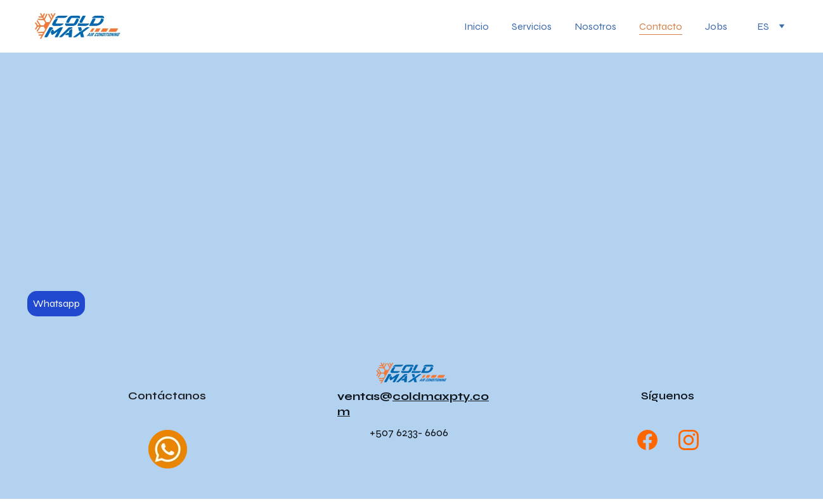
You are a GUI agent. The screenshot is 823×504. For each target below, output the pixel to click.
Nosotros (595, 26)
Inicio (476, 26)
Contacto (661, 26)
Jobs (716, 26)
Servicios (532, 26)
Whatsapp (56, 303)
